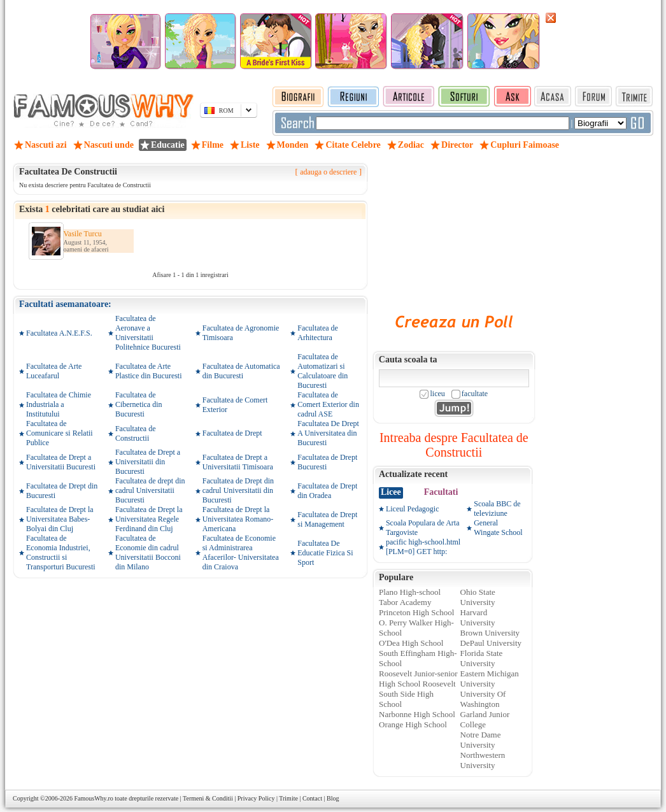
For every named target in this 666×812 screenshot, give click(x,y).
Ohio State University (478, 597)
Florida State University (482, 658)
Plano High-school (410, 592)
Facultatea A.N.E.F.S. (59, 333)
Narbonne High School (417, 714)
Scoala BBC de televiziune (497, 509)
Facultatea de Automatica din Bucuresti (241, 371)
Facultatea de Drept (232, 433)
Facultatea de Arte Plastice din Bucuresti (149, 371)
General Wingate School (498, 528)
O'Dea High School (411, 643)
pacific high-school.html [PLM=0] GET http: (423, 547)
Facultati (441, 492)
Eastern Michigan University (490, 679)
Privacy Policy (256, 798)
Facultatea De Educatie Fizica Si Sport (325, 553)
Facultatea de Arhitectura (318, 333)
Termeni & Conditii (208, 798)
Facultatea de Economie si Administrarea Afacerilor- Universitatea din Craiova (241, 552)
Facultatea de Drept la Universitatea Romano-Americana (238, 519)
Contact (312, 798)
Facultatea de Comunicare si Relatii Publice (60, 433)
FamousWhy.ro (93, 798)
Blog (333, 798)
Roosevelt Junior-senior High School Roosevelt (418, 679)
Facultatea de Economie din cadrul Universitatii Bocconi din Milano (148, 552)
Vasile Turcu (83, 234)
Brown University (490, 633)
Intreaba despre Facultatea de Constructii (454, 445)
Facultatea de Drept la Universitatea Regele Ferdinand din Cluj (149, 519)
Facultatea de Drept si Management (327, 519)
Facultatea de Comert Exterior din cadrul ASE (328, 404)
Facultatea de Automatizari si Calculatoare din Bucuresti (322, 371)
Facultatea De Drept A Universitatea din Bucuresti (328, 433)
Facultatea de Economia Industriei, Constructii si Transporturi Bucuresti (61, 552)
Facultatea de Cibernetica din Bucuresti (139, 404)
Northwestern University (483, 760)
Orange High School (413, 724)
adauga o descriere (328, 172)
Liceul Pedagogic (413, 509)
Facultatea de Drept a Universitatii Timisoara (238, 462)
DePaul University (491, 643)
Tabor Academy (405, 602)
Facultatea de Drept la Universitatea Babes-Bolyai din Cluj (60, 519)
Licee (391, 492)
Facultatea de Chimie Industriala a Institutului (59, 404)
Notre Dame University (481, 740)
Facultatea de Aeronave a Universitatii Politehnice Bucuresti (148, 333)
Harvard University (478, 617)
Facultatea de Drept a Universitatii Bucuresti (61, 462)
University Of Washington (483, 699)
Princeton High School (416, 612)
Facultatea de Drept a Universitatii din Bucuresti (148, 462)
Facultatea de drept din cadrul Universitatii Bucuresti (150, 490)
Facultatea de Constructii (136, 433)
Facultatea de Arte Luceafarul (54, 371)
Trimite (288, 798)
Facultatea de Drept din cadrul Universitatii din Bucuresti (238, 490)
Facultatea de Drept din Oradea (327, 491)
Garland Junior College (485, 719)
